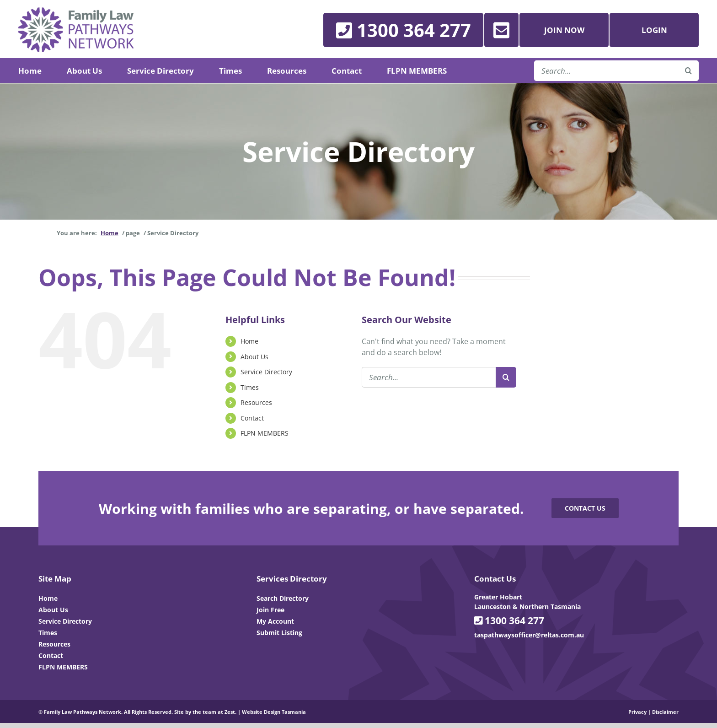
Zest (230, 712)
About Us (254, 357)
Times (250, 387)
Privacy (637, 712)
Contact (252, 418)
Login (654, 30)
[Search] (506, 377)
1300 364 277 (509, 620)
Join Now (564, 30)
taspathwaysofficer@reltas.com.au (529, 635)
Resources (256, 402)
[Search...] (429, 377)
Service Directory (266, 372)
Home (249, 341)
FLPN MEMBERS (265, 433)
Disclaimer (665, 712)
